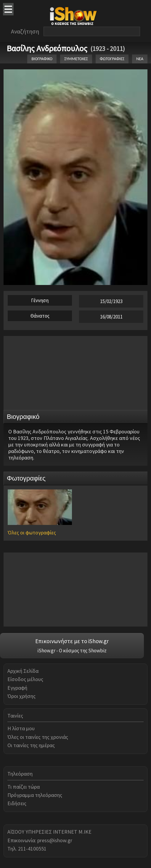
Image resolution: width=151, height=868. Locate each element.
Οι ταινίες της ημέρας (31, 745)
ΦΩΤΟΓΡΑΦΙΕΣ (112, 59)
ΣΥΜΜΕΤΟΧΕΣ (76, 59)
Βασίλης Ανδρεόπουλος (47, 48)
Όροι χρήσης (21, 696)
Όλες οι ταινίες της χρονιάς (38, 737)
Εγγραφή (17, 688)
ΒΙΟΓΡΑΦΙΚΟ (42, 59)
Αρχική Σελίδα (23, 671)
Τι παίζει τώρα (24, 787)
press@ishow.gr (55, 840)
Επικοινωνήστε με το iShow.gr (72, 641)
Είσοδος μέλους (25, 679)
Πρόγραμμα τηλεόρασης (35, 795)
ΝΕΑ (140, 59)
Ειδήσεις (17, 803)
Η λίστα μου (21, 728)
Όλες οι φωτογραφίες (32, 533)
